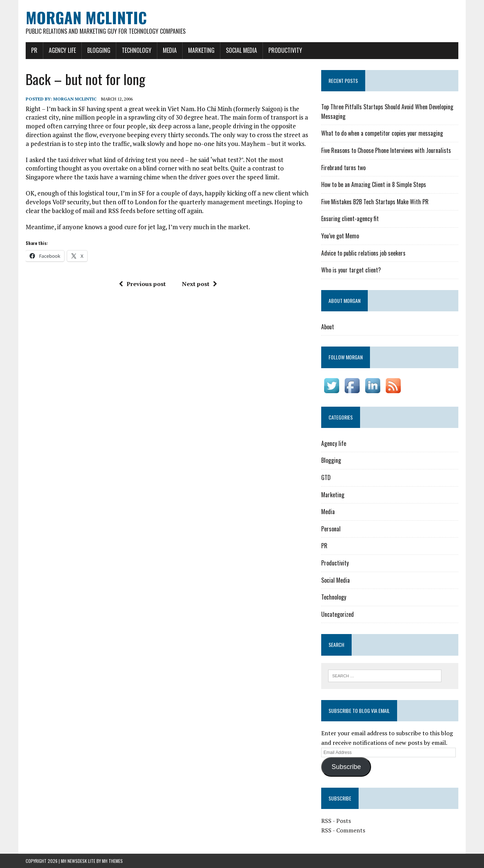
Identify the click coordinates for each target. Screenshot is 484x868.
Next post (199, 284)
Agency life (62, 50)
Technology (137, 50)
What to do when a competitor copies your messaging (382, 133)
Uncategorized (338, 614)
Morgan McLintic (75, 99)
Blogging (99, 50)
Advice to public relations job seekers (363, 253)
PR (34, 50)
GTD (326, 477)
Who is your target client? (351, 270)
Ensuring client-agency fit (350, 219)
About (328, 327)
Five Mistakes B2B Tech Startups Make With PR (375, 202)
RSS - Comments (343, 830)
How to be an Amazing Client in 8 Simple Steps (374, 184)
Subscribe (346, 767)
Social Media (241, 50)
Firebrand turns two (343, 168)
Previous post (142, 284)
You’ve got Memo (340, 236)
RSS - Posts (336, 821)
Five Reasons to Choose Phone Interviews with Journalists (386, 150)
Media (170, 50)
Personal (331, 529)
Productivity (285, 50)
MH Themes (112, 861)
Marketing (201, 50)
